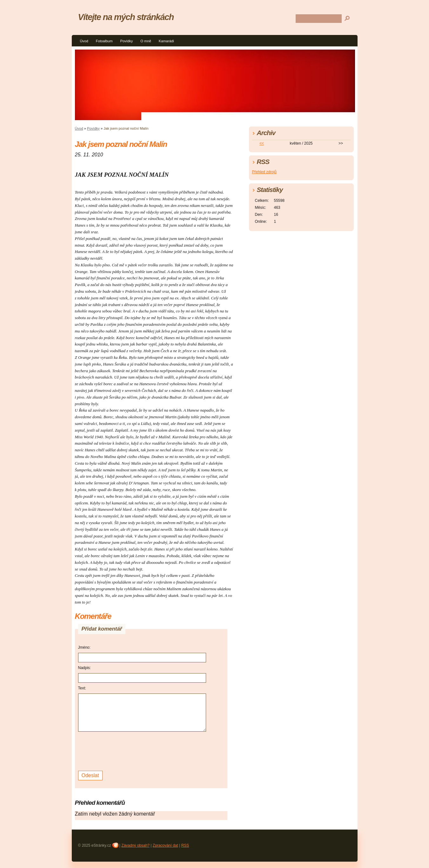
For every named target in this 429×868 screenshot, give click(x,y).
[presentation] (126, 750)
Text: (82, 688)
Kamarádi (166, 41)
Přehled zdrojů (264, 172)
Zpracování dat (165, 845)
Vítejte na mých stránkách (126, 17)
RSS (185, 845)
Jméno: (84, 647)
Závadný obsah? (135, 845)
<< (262, 143)
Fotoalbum (104, 41)
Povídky (126, 41)
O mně (146, 41)
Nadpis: (85, 668)
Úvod (84, 41)
